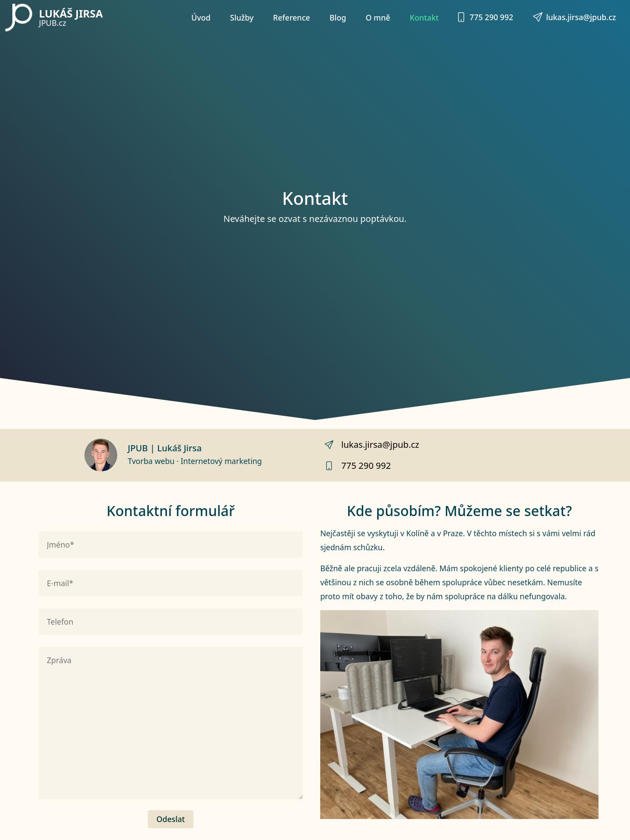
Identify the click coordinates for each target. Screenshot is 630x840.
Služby (242, 18)
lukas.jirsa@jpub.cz (574, 17)
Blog (338, 18)
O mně (378, 18)
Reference (292, 18)
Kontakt (424, 18)
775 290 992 (485, 17)
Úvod (201, 18)
